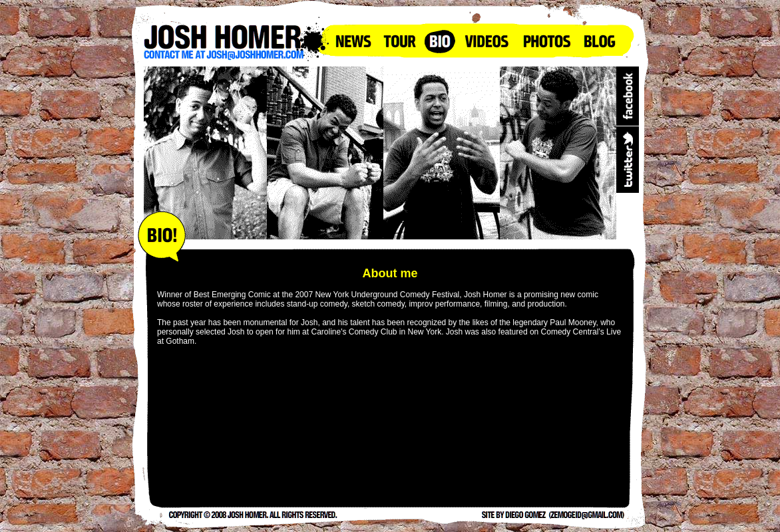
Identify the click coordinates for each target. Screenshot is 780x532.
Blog (600, 41)
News (353, 41)
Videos (487, 41)
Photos (546, 41)
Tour (400, 41)
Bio (440, 41)
